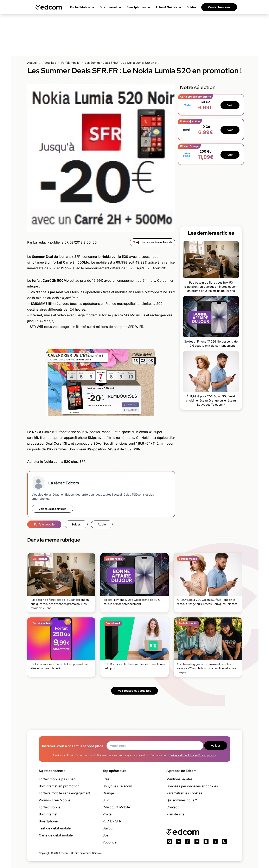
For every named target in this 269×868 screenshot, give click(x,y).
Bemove (97, 853)
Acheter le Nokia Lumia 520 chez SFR (56, 462)
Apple (102, 524)
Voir (230, 105)
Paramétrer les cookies (184, 793)
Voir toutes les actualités (134, 691)
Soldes (76, 524)
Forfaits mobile (44, 524)
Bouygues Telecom (117, 786)
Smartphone (48, 821)
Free (106, 779)
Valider (216, 746)
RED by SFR (112, 821)
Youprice (110, 842)
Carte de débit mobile (56, 835)
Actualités (49, 63)
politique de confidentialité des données (193, 755)
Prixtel (107, 814)
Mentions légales (179, 779)
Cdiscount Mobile (116, 807)
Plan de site (175, 814)
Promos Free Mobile (55, 800)
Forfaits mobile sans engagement (65, 793)
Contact (172, 807)
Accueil (32, 63)
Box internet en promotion (59, 786)
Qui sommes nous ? (182, 800)
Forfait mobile (70, 63)
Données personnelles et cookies (192, 786)
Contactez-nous (219, 7)
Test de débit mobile (55, 828)
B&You (108, 828)
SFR (77, 257)
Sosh (106, 835)
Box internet (48, 814)
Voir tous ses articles (52, 509)
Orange (108, 793)
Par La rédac (37, 242)
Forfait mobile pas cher (57, 779)
